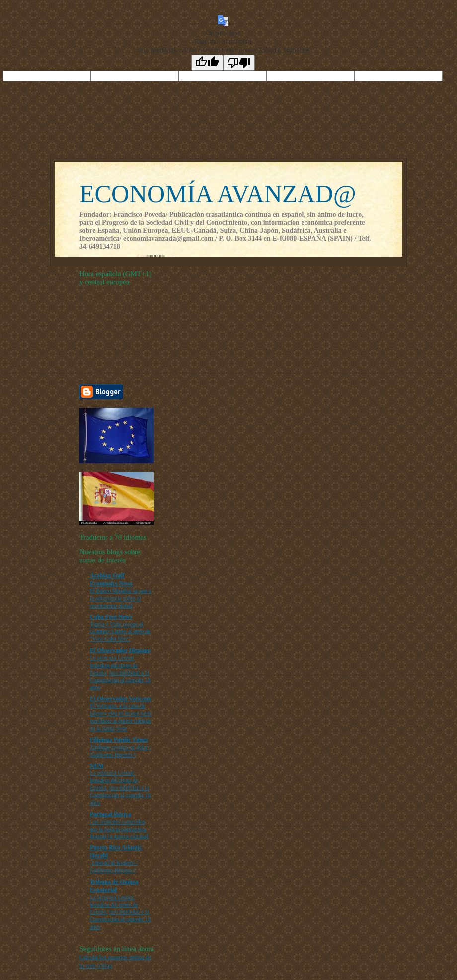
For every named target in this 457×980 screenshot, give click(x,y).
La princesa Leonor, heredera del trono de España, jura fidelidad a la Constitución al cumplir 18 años (120, 672)
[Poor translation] (239, 63)
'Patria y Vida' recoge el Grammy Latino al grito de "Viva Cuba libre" (120, 631)
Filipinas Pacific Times (119, 740)
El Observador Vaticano (120, 699)
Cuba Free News (111, 617)
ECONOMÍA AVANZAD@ (218, 194)
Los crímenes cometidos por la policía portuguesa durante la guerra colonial (119, 829)
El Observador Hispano (120, 650)
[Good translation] (207, 63)
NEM (97, 766)
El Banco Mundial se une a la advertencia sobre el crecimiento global (120, 598)
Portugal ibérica (111, 814)
